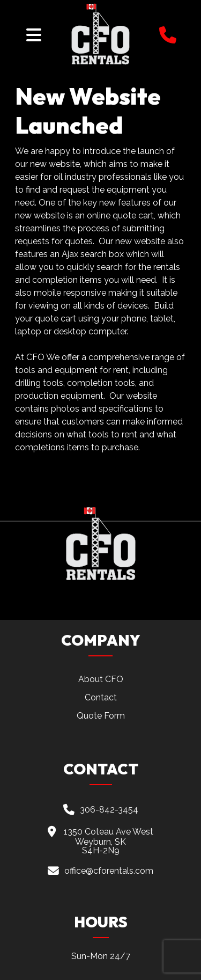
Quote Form (101, 716)
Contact (101, 697)
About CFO (101, 679)
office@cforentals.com (109, 870)
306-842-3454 (109, 810)
